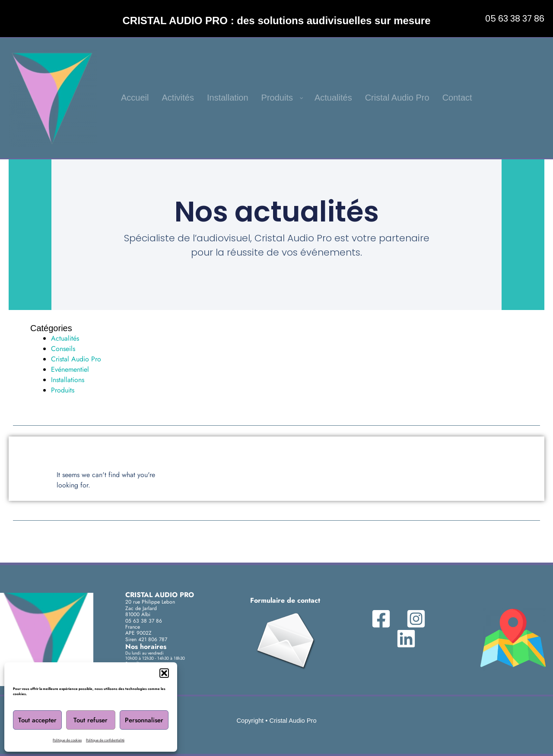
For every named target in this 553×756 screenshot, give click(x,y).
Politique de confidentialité (105, 740)
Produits (63, 390)
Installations (68, 380)
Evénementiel (70, 369)
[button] (164, 673)
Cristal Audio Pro (76, 359)
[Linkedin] (404, 639)
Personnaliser (144, 720)
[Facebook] (387, 619)
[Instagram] (414, 619)
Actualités (65, 338)
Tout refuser (91, 720)
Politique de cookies (67, 740)
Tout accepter (37, 720)
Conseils (63, 349)
